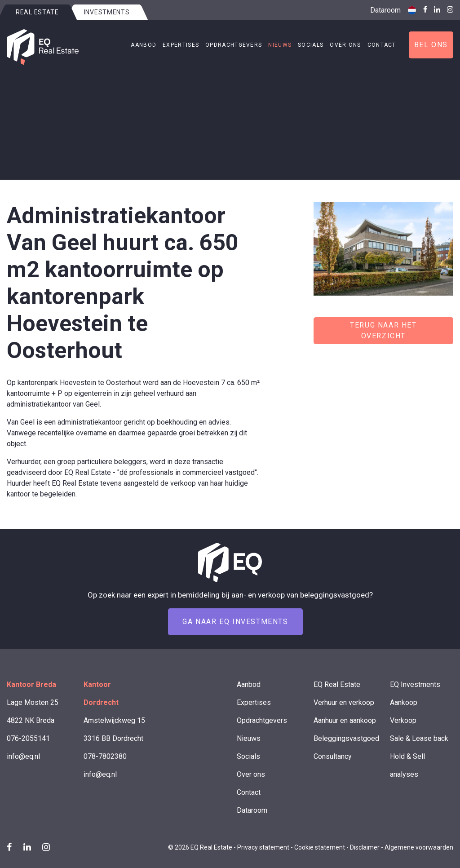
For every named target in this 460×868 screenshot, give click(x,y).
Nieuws (280, 45)
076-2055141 (28, 738)
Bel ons (431, 45)
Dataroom (385, 10)
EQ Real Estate (337, 684)
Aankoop (404, 702)
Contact (382, 45)
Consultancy (333, 756)
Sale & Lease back (419, 738)
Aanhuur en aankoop (345, 720)
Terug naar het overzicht (383, 330)
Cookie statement (320, 847)
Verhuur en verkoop (344, 702)
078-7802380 (105, 756)
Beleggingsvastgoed (346, 738)
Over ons (345, 45)
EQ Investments (415, 684)
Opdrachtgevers (234, 45)
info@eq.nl (23, 756)
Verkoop (403, 720)
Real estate (37, 12)
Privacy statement (263, 847)
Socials (311, 45)
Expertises (181, 45)
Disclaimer (365, 847)
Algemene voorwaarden (419, 847)
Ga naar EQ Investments (235, 622)
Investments (107, 12)
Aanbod (144, 45)
